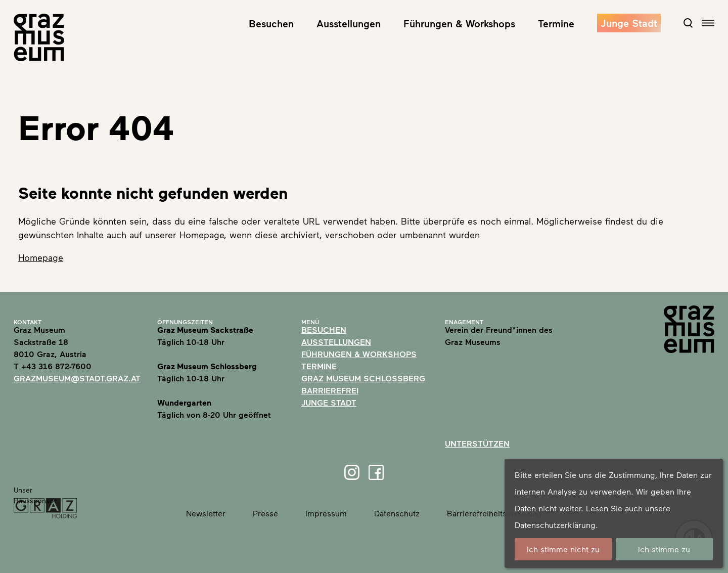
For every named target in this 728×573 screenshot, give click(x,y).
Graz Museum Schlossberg (363, 378)
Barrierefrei (330, 390)
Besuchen (271, 23)
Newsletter (206, 513)
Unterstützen (477, 443)
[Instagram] (352, 472)
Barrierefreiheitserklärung (494, 513)
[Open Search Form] (688, 23)
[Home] (39, 37)
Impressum (326, 513)
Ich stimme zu (664, 549)
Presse (265, 513)
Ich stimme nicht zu (563, 549)
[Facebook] (376, 472)
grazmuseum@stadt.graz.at (77, 378)
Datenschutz (397, 513)
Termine (556, 23)
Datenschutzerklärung (555, 525)
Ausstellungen (349, 23)
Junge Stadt (629, 23)
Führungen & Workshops (459, 23)
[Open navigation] (708, 23)
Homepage (41, 257)
